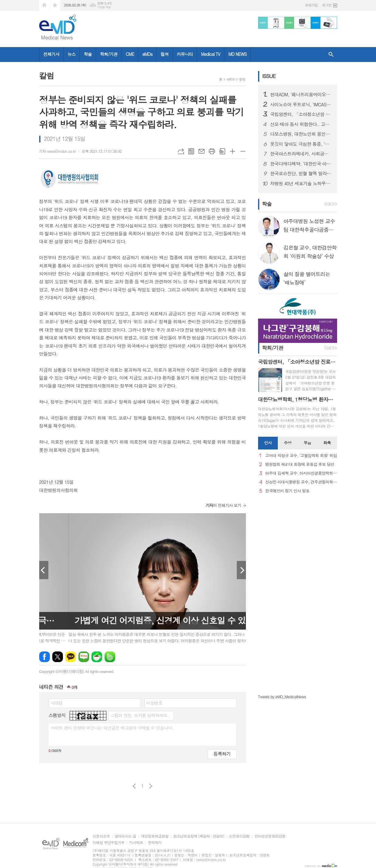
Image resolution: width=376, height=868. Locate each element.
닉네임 (57, 703)
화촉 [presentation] (327, 443)
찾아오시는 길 (125, 836)
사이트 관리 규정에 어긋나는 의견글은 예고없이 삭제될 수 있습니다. (112, 728)
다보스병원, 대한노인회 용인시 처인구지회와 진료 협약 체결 (301, 134)
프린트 (212, 151)
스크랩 (222, 151)
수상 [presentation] (288, 443)
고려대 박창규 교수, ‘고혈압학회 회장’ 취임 (301, 456)
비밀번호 (155, 703)
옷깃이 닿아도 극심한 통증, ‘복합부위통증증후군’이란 (301, 144)
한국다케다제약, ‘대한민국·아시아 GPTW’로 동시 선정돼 (301, 164)
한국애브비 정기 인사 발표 (287, 491)
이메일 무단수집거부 (109, 843)
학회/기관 (109, 54)
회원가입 (311, 5)
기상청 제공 (104, 7)
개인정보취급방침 (155, 836)
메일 (202, 151)
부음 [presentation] (307, 443)
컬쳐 (164, 54)
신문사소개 (101, 836)
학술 (88, 54)
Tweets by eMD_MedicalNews (282, 697)
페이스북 (45, 657)
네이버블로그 (84, 657)
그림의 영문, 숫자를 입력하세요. (139, 715)
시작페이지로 (44, 5)
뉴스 (71, 54)
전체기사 (52, 54)
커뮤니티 (185, 54)
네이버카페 (97, 657)
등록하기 (222, 754)
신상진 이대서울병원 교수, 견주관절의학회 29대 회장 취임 (301, 482)
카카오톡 (71, 657)
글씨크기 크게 (233, 151)
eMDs (147, 54)
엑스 (58, 657)
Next (241, 570)
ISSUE (269, 76)
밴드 (110, 657)
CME (130, 54)
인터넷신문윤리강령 (270, 836)
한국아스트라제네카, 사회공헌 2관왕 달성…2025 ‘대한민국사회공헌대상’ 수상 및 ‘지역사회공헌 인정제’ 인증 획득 (301, 154)
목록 (191, 151)
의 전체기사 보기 (223, 505)
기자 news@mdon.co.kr (58, 151)
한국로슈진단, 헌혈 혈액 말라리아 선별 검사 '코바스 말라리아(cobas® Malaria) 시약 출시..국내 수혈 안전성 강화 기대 (301, 173)
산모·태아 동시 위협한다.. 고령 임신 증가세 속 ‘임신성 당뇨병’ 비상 (301, 124)
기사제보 (136, 843)
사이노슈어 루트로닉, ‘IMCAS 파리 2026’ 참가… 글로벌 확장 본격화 (301, 104)
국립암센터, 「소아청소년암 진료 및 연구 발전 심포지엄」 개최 (301, 114)
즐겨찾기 (55, 5)
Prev (44, 570)
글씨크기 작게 (243, 151)
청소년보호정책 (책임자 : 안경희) (199, 836)
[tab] (268, 443)
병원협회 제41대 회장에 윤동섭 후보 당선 (300, 465)
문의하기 (155, 843)
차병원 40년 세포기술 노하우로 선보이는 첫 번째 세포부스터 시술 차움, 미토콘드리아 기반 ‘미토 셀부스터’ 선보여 (301, 183)
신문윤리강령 (240, 836)
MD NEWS (237, 54)
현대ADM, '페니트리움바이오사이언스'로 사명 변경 (301, 94)
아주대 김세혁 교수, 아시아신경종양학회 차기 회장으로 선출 (301, 473)
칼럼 (242, 79)
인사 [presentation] (268, 443)
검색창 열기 (331, 55)
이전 (134, 786)
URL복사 (181, 151)
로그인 (327, 5)
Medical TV (210, 54)
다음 (151, 786)
